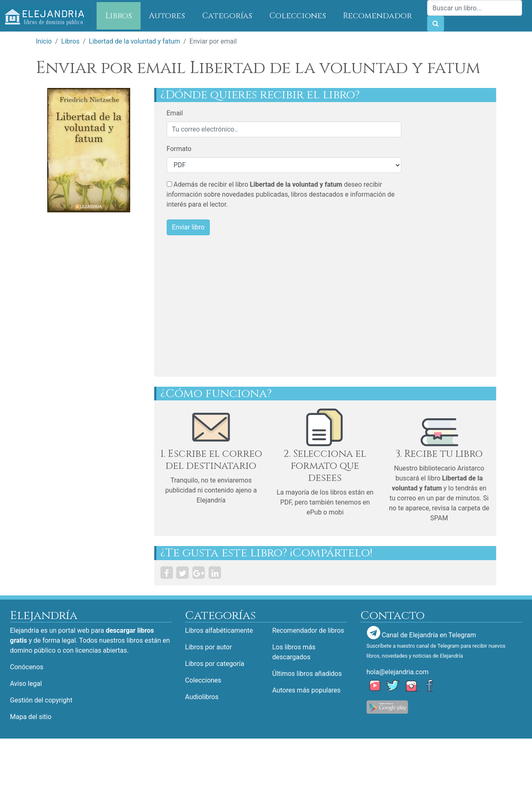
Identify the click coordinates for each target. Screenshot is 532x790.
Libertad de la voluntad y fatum (134, 41)
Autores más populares (307, 690)
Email (175, 113)
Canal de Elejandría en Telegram (421, 633)
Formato (179, 149)
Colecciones (298, 16)
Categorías (227, 16)
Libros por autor (208, 647)
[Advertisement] (297, 306)
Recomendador (377, 16)
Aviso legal (26, 684)
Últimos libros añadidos (307, 674)
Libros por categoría (215, 664)
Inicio (44, 41)
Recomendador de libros (308, 630)
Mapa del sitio (31, 717)
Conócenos (27, 667)
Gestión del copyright (41, 700)
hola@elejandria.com (398, 672)
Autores (167, 16)
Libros (123, 16)
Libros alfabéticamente (219, 630)
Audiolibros (202, 697)
